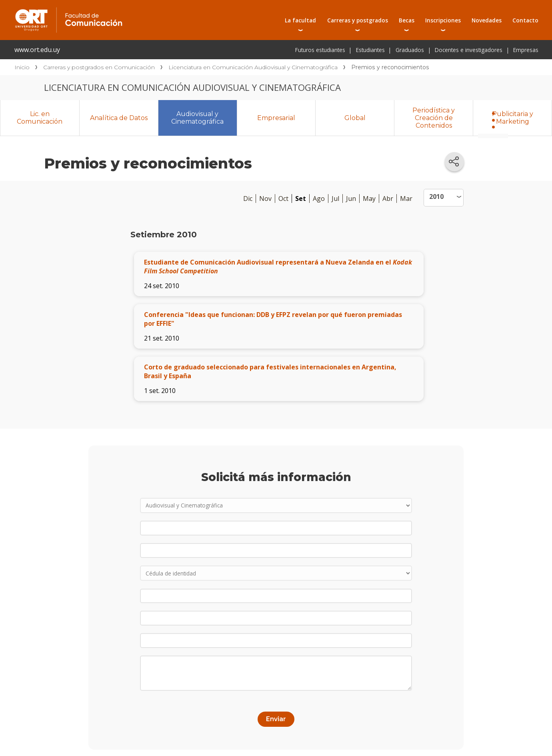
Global (355, 118)
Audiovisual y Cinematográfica (197, 118)
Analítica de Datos (119, 118)
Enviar (276, 714)
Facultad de (133, 9)
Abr (388, 199)
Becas (407, 20)
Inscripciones (443, 20)
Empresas (526, 50)
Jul (335, 199)
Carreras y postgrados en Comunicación (99, 67)
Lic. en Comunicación (40, 118)
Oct (283, 199)
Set (301, 199)
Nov (265, 199)
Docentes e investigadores (469, 50)
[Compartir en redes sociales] (454, 162)
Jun (351, 199)
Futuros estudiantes (320, 50)
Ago (319, 199)
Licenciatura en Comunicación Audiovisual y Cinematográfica (253, 67)
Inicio (22, 67)
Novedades (487, 20)
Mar (406, 199)
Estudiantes (370, 50)
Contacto (525, 20)
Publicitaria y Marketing (513, 118)
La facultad (300, 20)
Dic (248, 199)
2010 (436, 197)
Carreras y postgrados (358, 20)
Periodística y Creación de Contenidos (434, 118)
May (369, 199)
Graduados (410, 50)
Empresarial (276, 118)
